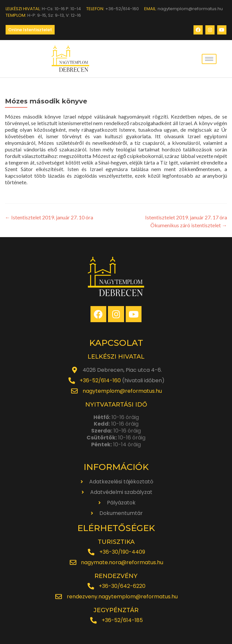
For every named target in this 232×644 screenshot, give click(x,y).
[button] (30, 30)
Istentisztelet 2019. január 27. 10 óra (49, 217)
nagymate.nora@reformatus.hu (122, 562)
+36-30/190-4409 (122, 552)
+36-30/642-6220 (122, 586)
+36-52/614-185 (122, 620)
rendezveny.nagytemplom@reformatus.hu (122, 597)
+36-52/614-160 (100, 380)
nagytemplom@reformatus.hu (122, 391)
